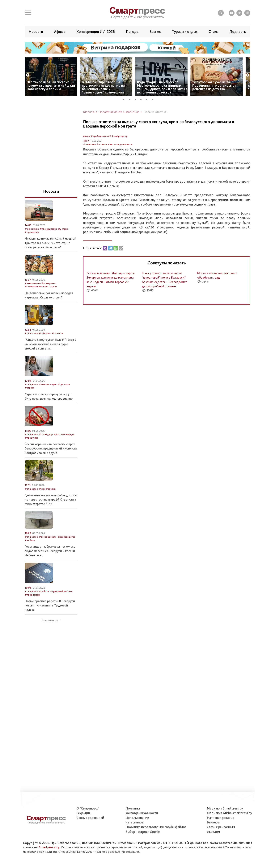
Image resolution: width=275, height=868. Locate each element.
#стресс (30, 388)
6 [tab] (154, 99)
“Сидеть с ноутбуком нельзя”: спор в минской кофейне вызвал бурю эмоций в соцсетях (51, 344)
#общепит (45, 333)
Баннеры (213, 822)
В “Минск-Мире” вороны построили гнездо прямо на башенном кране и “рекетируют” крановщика (103, 87)
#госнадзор (46, 434)
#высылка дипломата (120, 144)
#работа (44, 591)
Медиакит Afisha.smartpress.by (229, 813)
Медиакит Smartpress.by (225, 808)
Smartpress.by (49, 847)
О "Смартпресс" (88, 808)
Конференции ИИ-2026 (96, 32)
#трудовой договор (62, 591)
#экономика (32, 229)
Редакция (83, 813)
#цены (53, 286)
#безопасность (48, 537)
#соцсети (58, 333)
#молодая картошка (36, 286)
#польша (102, 144)
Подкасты (238, 32)
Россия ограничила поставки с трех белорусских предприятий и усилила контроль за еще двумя (51, 448)
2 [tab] (131, 99)
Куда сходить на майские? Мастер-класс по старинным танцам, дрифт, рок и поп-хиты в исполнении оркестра (162, 87)
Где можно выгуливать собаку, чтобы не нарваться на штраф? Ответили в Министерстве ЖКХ (51, 500)
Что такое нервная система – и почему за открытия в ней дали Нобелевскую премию (51, 85)
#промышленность (50, 229)
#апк (65, 229)
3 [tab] (137, 99)
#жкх (42, 489)
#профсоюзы (32, 595)
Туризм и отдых (185, 32)
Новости (36, 32)
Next (247, 75)
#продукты (31, 438)
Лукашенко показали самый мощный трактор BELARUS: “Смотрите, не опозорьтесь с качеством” (51, 243)
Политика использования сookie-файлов (156, 827)
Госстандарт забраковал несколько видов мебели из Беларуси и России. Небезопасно (50, 551)
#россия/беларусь (64, 434)
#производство (66, 537)
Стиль (214, 32)
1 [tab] (125, 99)
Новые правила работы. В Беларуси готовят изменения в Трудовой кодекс (50, 605)
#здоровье (64, 384)
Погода (132, 32)
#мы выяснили (33, 283)
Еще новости (50, 620)
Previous (28, 75)
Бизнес (155, 32)
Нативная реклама (221, 818)
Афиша (60, 32)
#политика (89, 144)
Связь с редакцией (90, 818)
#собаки (51, 489)
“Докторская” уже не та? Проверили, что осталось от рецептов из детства (214, 85)
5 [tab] (148, 99)
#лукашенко (32, 232)
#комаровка (49, 283)
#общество (31, 333)
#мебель (30, 540)
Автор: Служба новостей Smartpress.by (105, 136)
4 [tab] (142, 99)
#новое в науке (48, 384)
